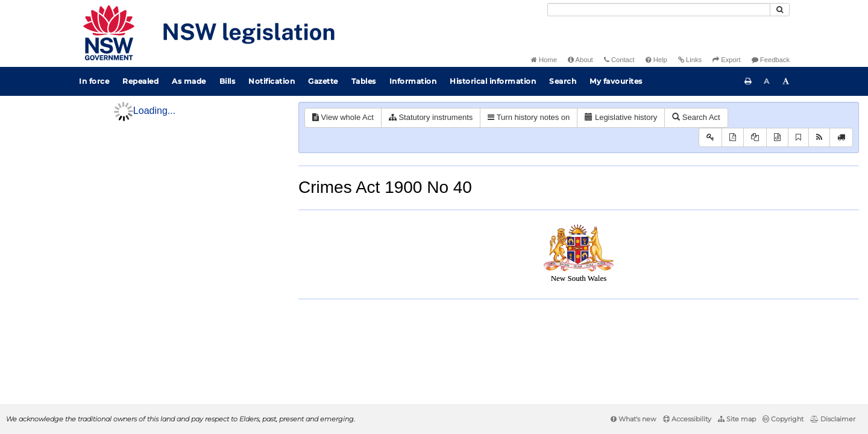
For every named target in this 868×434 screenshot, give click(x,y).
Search (563, 81)
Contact (619, 60)
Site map (737, 419)
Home (544, 60)
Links (690, 60)
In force (94, 81)
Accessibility (687, 419)
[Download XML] (777, 138)
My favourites (616, 81)
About (580, 60)
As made (189, 81)
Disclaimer (833, 419)
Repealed (140, 81)
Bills (228, 81)
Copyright (783, 419)
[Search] (659, 10)
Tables (364, 81)
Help (656, 60)
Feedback (771, 60)
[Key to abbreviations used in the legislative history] (710, 138)
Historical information (493, 81)
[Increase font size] (786, 81)
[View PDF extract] (755, 138)
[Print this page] (748, 81)
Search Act (696, 117)
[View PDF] (733, 138)
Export (726, 60)
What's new (634, 419)
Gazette (323, 81)
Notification (272, 81)
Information (413, 81)
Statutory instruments (431, 117)
